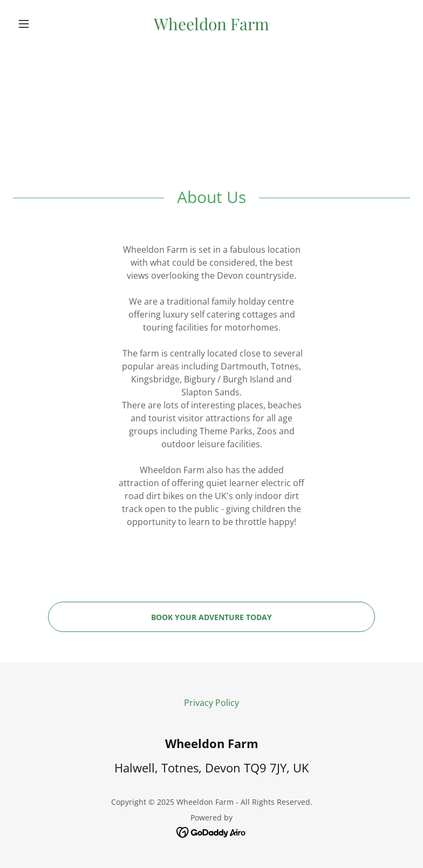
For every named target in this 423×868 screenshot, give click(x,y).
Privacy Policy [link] (211, 703)
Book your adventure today (211, 617)
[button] (43, 24)
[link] (211, 27)
